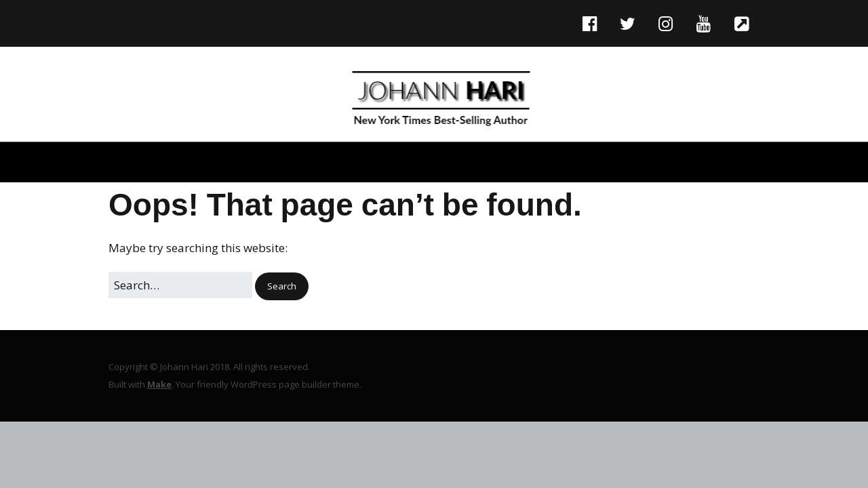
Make (159, 384)
